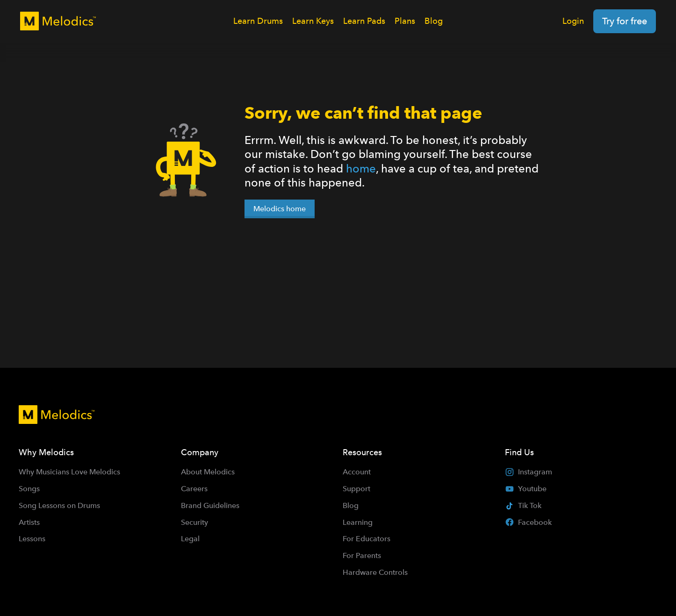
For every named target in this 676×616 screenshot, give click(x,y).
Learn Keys (313, 21)
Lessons (32, 539)
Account (357, 472)
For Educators (367, 539)
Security (194, 522)
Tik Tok (523, 505)
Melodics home (280, 209)
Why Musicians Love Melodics (69, 472)
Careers (194, 489)
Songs (29, 489)
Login (573, 21)
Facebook (528, 522)
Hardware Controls (375, 572)
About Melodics (208, 472)
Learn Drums (258, 21)
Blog (434, 21)
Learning (358, 522)
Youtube (526, 489)
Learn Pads (364, 21)
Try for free (625, 21)
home (361, 168)
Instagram (529, 472)
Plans (405, 21)
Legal (190, 539)
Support (356, 489)
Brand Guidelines (210, 505)
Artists (29, 522)
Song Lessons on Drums (59, 505)
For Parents (362, 555)
